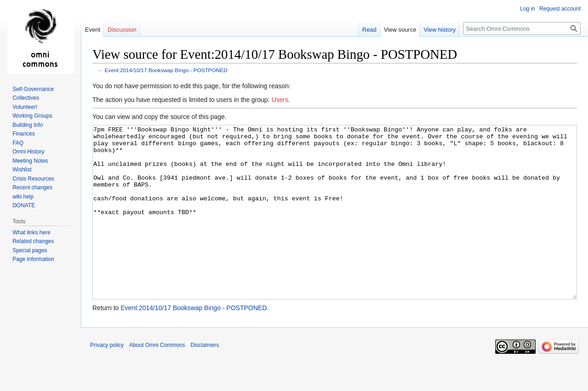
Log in (528, 9)
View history (440, 30)
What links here (31, 232)
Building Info (28, 125)
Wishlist (22, 170)
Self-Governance (33, 89)
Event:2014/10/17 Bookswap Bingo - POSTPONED (166, 70)
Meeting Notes (30, 161)
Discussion (122, 30)
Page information (33, 259)
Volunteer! (25, 107)
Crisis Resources (33, 179)
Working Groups (32, 116)
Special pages (30, 250)
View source (400, 30)
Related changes (33, 241)
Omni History (28, 152)
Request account (560, 9)
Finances (24, 134)
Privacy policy (107, 380)
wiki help (23, 197)
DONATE (24, 205)
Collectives (26, 98)
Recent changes (32, 187)
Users (280, 100)
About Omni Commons (157, 380)
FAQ (18, 143)
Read (370, 30)
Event (93, 30)
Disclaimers (205, 380)
